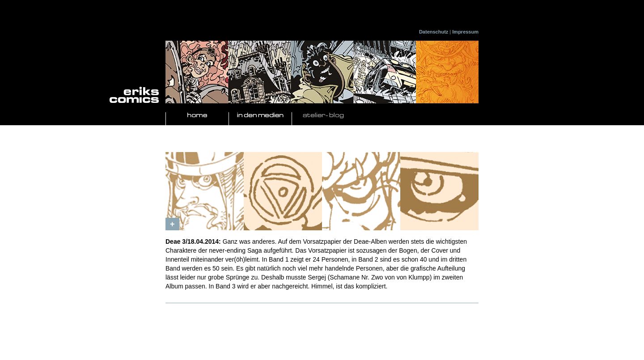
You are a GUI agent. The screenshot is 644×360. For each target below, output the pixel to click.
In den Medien (260, 116)
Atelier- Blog (323, 116)
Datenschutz (434, 32)
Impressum (465, 32)
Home (197, 116)
